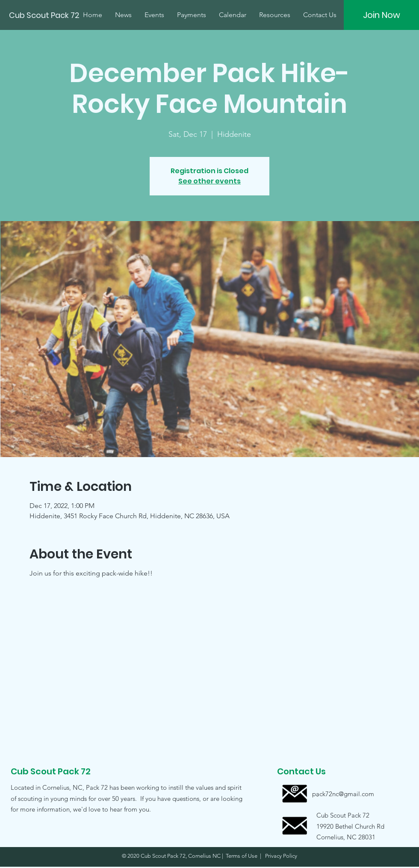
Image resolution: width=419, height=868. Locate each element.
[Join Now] (381, 15)
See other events (209, 181)
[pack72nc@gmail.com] (343, 794)
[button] (343, 826)
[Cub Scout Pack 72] (45, 15)
